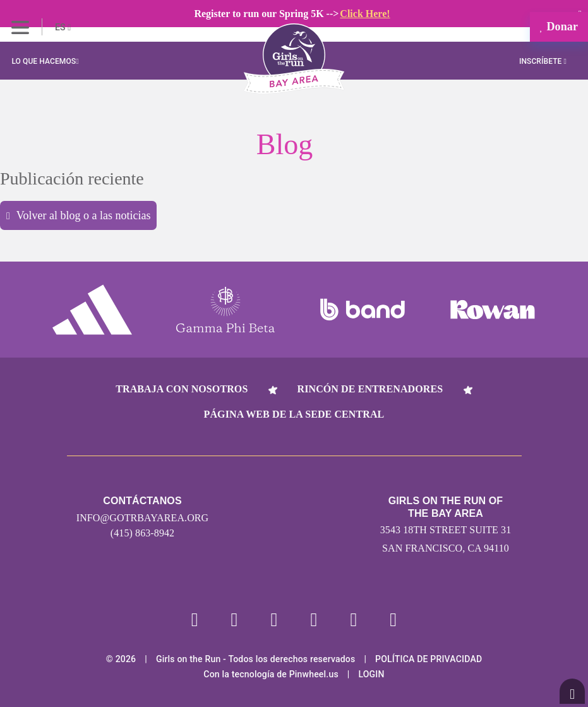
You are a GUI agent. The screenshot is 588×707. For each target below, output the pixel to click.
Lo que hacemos (45, 61)
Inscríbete (543, 61)
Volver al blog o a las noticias (78, 215)
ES (63, 27)
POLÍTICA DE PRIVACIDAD (429, 659)
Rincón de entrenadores (370, 389)
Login (371, 674)
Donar (559, 27)
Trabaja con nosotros (182, 389)
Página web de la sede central (294, 414)
